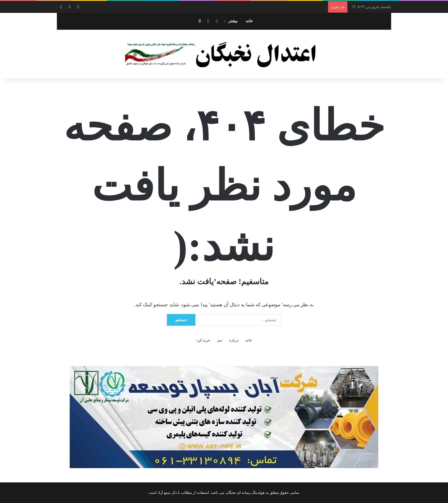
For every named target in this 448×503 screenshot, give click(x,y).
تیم (220, 340)
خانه (249, 21)
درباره (234, 340)
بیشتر (233, 21)
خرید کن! (203, 340)
